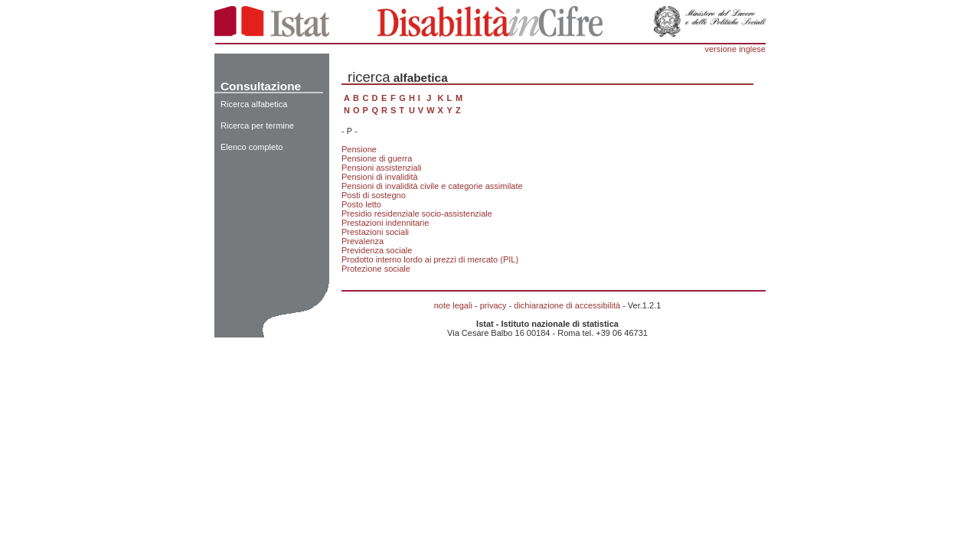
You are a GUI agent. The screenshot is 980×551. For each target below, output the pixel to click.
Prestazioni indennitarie (385, 223)
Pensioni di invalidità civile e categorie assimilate (432, 186)
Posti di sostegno (374, 195)
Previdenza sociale (377, 250)
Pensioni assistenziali (382, 168)
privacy (493, 305)
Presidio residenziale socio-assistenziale (417, 214)
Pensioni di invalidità (380, 177)
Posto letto (361, 204)
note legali (453, 305)
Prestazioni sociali (375, 232)
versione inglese (736, 49)
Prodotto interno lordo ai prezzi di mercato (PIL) (430, 259)
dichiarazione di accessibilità (567, 305)
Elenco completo (252, 147)
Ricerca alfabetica (254, 104)
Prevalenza (363, 241)
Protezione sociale (376, 269)
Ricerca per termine (257, 126)
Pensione (359, 149)
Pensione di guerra (377, 158)
